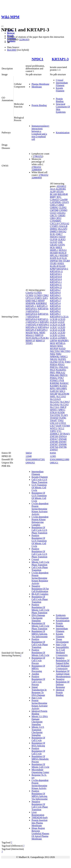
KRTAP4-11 (56, 285)
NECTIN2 (55, 351)
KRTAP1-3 (60, 59)
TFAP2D (54, 418)
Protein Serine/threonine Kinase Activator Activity (40, 704)
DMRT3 (54, 231)
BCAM (53, 194)
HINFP (41, 301)
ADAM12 (61, 186)
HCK (52, 247)
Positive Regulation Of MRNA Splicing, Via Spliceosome (40, 795)
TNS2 (61, 420)
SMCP (63, 407)
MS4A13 (30, 335)
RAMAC (64, 383)
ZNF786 (63, 447)
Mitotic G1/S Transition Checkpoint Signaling (38, 731)
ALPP (53, 192)
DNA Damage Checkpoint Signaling (38, 618)
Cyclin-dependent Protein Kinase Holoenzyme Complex (40, 521)
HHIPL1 (54, 250)
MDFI (42, 333)
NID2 (53, 354)
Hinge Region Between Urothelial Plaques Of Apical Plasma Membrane (40, 833)
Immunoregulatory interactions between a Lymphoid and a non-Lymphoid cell (40, 133)
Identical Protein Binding (60, 692)
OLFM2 (54, 362)
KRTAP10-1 (32, 309)
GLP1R (54, 239)
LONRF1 (62, 338)
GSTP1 (62, 245)
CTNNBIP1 (56, 221)
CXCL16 (54, 223)
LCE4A (61, 335)
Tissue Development (62, 641)
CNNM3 (63, 210)
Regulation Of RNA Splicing (38, 744)
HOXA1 (63, 250)
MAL (36, 333)
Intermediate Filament (62, 84)
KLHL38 (54, 266)
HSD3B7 (64, 255)
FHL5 (34, 301)
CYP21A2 (64, 223)
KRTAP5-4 (55, 303)
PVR (62, 380)
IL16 (64, 258)
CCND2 (29, 295)
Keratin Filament (60, 89)
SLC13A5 (61, 396)
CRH (52, 218)
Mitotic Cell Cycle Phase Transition (40, 563)
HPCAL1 (54, 255)
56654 (29, 453)
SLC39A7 (65, 402)
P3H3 (68, 362)
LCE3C (54, 333)
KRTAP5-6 (55, 306)
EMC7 (59, 234)
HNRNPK (31, 303)
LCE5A (54, 338)
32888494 (36, 170)
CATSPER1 (56, 202)
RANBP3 (54, 386)
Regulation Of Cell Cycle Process (38, 660)
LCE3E (54, 335)
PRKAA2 (60, 372)
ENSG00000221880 (60, 459)
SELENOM (64, 394)
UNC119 (54, 423)
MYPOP (54, 349)
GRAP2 (54, 245)
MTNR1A (61, 343)
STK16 (53, 412)
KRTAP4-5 (55, 295)
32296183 (24, 40)
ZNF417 (54, 439)
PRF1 (53, 372)
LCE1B (54, 319)
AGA (52, 189)
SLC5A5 (64, 404)
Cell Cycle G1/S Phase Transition (39, 481)
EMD (28, 301)
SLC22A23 (55, 399)
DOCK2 (62, 231)
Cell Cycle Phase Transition (40, 569)
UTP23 (62, 423)
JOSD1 (61, 263)
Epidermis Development (62, 617)
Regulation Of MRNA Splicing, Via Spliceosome (40, 634)
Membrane (37, 87)
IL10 (59, 258)
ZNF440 (63, 439)
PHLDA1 (64, 367)
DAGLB (63, 226)
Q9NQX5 (30, 463)
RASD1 (63, 386)
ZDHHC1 (55, 434)
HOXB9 (54, 253)
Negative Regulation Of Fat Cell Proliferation (40, 589)
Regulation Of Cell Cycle (38, 739)
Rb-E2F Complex (40, 594)
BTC (59, 197)
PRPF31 (64, 375)
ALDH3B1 (61, 189)
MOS (53, 343)
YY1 (59, 431)
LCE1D (62, 319)
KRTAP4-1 (44, 325)
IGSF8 (53, 258)
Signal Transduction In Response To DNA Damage (39, 691)
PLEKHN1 (61, 370)
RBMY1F (30, 341)
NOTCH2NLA (33, 338)
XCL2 (61, 428)
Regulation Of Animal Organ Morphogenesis (63, 674)
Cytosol (60, 80)
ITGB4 (66, 261)
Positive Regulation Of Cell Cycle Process (38, 680)
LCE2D (62, 327)
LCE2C (54, 327)
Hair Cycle (37, 698)
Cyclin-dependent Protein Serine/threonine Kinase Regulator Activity (40, 578)
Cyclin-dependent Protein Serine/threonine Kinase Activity (40, 784)
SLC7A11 (55, 407)
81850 (53, 453)
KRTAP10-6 (32, 314)
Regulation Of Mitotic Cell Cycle (40, 766)
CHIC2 (53, 205)
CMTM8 (54, 210)
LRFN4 (54, 341)
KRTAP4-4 (43, 327)
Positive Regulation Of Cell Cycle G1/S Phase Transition (39, 553)
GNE (60, 242)
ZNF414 (63, 436)
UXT (52, 426)
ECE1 (53, 234)
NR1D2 (54, 359)
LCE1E (54, 322)
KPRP (53, 269)
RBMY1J (40, 341)
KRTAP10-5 (33, 311)
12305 (53, 456)
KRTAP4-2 (55, 290)
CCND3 (38, 295)
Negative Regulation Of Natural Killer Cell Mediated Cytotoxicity (63, 663)
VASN (58, 426)
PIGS (53, 370)
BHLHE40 (63, 194)
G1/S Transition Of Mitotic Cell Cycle (39, 488)
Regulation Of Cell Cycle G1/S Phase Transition (39, 530)
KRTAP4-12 (32, 327)
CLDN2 (63, 208)
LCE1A (65, 317)
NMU (59, 354)
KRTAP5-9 (31, 330)
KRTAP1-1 (31, 306)
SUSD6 (61, 412)
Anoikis (35, 674)
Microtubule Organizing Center (40, 771)
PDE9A (54, 365)
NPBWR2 (55, 357)
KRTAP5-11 (56, 298)
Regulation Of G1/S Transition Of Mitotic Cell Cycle (39, 497)
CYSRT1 (38, 298)
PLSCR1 (45, 338)
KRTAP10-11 (56, 271)
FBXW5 (54, 237)
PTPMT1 (54, 380)
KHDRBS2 (41, 303)
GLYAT (54, 242)
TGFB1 (63, 418)
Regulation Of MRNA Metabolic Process (40, 759)
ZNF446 (54, 442)
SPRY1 (62, 410)
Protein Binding (39, 105)
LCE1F (61, 322)
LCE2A (54, 325)
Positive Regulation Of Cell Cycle (38, 751)
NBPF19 (39, 335)
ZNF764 (54, 447)
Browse (11, 33)
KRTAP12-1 (56, 282)
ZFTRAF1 (65, 434)
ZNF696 (63, 444)
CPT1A (29, 298)
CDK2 (46, 295)
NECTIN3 (65, 351)
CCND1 (38, 293)
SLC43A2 (55, 404)
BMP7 (53, 197)
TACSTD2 (55, 415)
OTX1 (61, 362)
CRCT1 (54, 215)
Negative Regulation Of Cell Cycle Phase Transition (40, 806)
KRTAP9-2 (55, 311)
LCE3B (61, 330)
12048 (29, 456)
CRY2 (58, 218)
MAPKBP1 (63, 341)
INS (60, 261)
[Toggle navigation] (2, 26)
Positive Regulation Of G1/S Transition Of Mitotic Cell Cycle (39, 541)
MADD (29, 333)
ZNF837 (54, 450)
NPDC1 (38, 59)
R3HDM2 (55, 383)
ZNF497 (63, 442)
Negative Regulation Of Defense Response (63, 683)
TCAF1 (64, 415)
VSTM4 (66, 426)
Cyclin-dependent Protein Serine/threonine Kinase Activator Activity (40, 509)
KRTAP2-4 (33, 325)
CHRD (61, 205)
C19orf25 (54, 200)
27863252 (38, 156)
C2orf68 (64, 200)
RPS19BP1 (62, 388)
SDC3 (62, 391)
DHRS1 (54, 229)
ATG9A (60, 192)
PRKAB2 (54, 375)
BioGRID (12, 50)
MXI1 (60, 346)
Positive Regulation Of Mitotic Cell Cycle (40, 653)
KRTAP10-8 (33, 317)
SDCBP (54, 394)
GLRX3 (62, 239)
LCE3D (62, 333)
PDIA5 (61, 365)
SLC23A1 (55, 402)
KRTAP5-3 (55, 301)
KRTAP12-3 (33, 322)
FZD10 (62, 237)
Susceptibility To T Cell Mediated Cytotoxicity (62, 651)
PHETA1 (54, 367)
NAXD (62, 349)
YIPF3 (53, 431)
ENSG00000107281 (35, 459)
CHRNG (54, 208)
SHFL (53, 396)
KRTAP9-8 (55, 317)
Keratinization (63, 133)
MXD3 (53, 346)
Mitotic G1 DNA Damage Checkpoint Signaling (40, 720)
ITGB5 (53, 263)
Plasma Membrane (40, 84)
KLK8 (62, 266)
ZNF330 (54, 436)
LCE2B (61, 325)
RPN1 (53, 388)
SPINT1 (54, 410)
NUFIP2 (62, 359)
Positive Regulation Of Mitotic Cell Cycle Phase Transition (40, 609)
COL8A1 (61, 213)
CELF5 (65, 202)
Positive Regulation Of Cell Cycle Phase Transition (40, 643)
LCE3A (54, 330)
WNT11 (54, 428)
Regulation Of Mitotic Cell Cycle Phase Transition (40, 626)
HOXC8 (62, 253)
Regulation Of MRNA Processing (38, 668)
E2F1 (45, 298)
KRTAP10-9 (32, 319)
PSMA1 (54, 378)
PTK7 (61, 378)
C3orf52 (30, 293)
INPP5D (54, 261)
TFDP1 (29, 343)
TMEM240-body (40, 818)
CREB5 (62, 215)
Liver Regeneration (38, 814)
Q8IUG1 (54, 463)
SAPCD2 (54, 391)
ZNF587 (54, 444)
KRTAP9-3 (42, 330)
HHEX (59, 247)
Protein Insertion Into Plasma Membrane (40, 823)
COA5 (53, 213)
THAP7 (54, 420)
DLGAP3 (63, 229)
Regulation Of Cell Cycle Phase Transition (40, 599)
